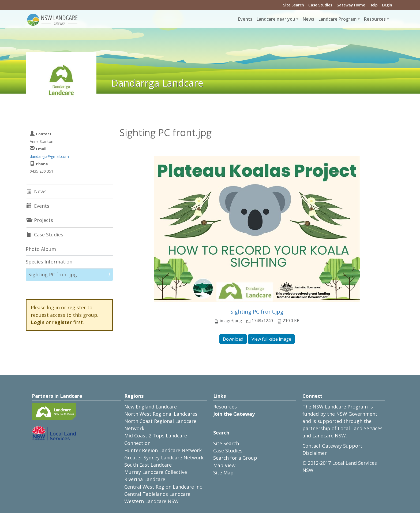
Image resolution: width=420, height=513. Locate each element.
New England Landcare (151, 407)
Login (387, 5)
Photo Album (41, 249)
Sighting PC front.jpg (257, 312)
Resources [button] (375, 19)
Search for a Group (235, 458)
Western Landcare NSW (151, 501)
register (62, 322)
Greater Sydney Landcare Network (164, 458)
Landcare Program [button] (337, 19)
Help (374, 5)
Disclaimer (315, 453)
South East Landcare (148, 465)
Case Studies (320, 5)
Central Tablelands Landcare (157, 494)
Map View (224, 465)
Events (245, 19)
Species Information (49, 262)
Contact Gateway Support (332, 446)
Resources (225, 407)
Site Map (223, 473)
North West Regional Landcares (161, 414)
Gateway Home (351, 5)
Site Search (294, 5)
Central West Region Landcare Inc (163, 487)
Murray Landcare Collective (156, 472)
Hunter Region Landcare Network (163, 450)
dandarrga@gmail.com (49, 156)
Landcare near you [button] (276, 19)
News (308, 19)
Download (233, 339)
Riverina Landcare (145, 479)
